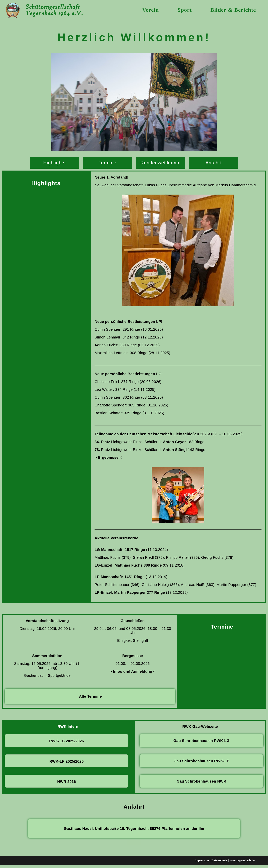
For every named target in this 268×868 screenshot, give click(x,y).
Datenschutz (219, 863)
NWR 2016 (66, 785)
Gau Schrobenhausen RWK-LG (202, 744)
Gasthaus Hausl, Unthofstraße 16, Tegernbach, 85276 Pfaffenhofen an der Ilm (134, 832)
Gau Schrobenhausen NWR (201, 784)
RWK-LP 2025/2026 (66, 764)
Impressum (202, 863)
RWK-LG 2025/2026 (67, 744)
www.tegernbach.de (242, 863)
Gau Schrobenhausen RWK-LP (201, 764)
